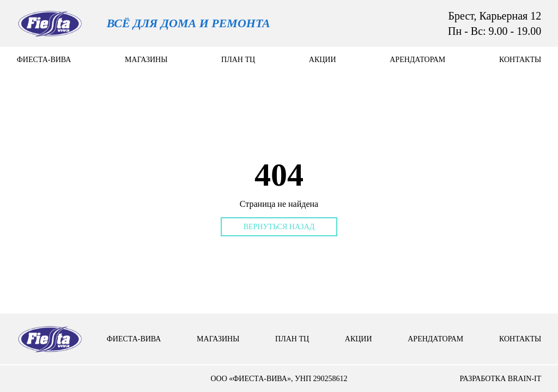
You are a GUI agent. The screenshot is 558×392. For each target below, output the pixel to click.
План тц (238, 60)
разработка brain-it (500, 379)
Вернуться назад (279, 227)
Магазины (146, 60)
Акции (323, 60)
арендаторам (417, 60)
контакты (520, 60)
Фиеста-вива (44, 60)
